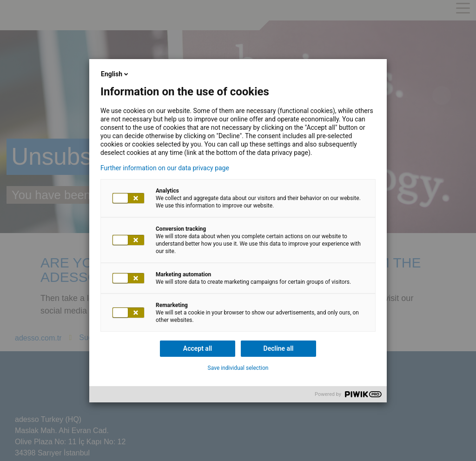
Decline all (279, 348)
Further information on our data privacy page (165, 168)
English (115, 74)
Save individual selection (238, 368)
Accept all (198, 348)
